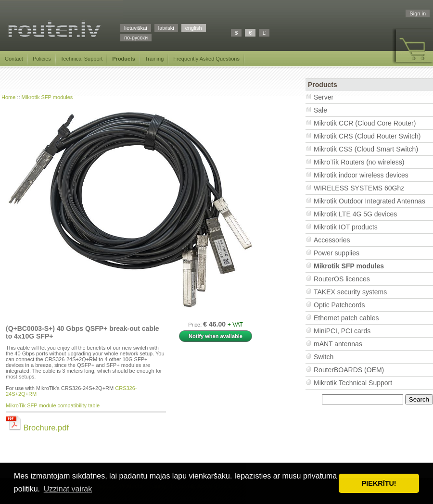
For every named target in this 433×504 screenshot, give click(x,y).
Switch (324, 357)
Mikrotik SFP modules (47, 97)
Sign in (418, 13)
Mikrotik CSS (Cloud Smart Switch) (366, 149)
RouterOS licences (342, 279)
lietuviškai (136, 28)
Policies (42, 59)
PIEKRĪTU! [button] (379, 483)
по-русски (136, 38)
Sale (320, 110)
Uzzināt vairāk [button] (68, 489)
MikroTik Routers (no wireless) (359, 162)
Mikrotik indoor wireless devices (361, 175)
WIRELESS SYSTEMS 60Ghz (359, 188)
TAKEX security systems (350, 292)
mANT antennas (338, 344)
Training (154, 59)
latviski (166, 28)
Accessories (332, 240)
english (194, 28)
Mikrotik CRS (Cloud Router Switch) (367, 136)
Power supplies (337, 253)
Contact (14, 59)
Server (324, 97)
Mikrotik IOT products (346, 227)
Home (8, 97)
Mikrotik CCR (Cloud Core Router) (365, 123)
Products (124, 59)
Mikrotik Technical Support (353, 383)
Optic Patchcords (339, 305)
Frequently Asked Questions (206, 59)
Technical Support (82, 59)
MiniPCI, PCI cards (342, 331)
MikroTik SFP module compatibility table (53, 405)
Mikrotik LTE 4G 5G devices (355, 214)
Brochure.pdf (37, 428)
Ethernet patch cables (346, 318)
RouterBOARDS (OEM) (349, 370)
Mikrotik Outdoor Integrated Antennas (369, 201)
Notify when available (216, 336)
